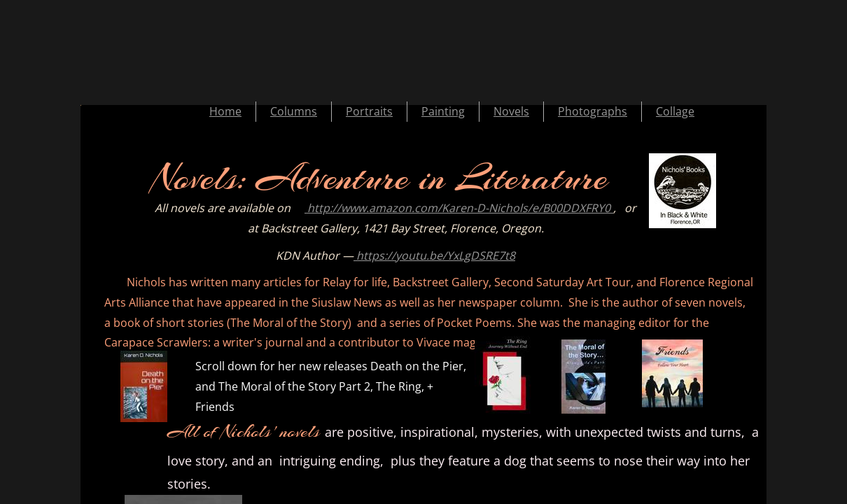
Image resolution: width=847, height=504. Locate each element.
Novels (511, 111)
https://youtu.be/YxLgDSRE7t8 (434, 255)
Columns (294, 111)
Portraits (369, 111)
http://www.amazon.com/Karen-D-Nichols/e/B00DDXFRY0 (459, 208)
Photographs (593, 111)
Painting (443, 111)
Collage (675, 111)
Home (225, 111)
